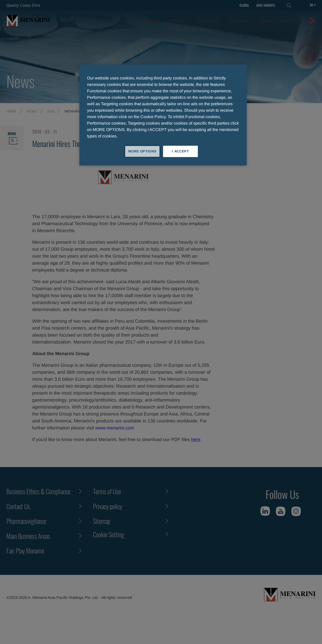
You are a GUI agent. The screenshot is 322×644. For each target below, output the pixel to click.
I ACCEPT (180, 151)
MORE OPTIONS (142, 151)
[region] (163, 115)
